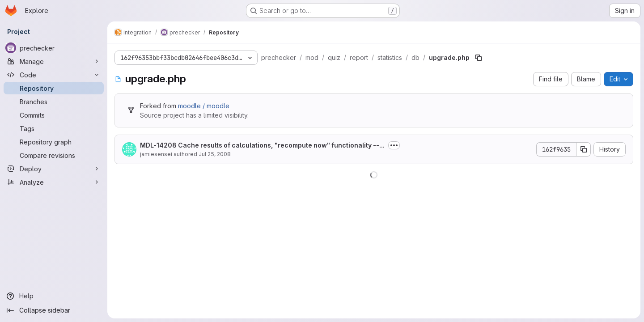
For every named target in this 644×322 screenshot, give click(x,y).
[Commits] (54, 115)
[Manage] (54, 61)
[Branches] (54, 102)
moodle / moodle (204, 106)
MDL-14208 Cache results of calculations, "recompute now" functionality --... (262, 145)
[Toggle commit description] (394, 145)
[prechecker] (54, 48)
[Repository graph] (54, 142)
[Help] (54, 296)
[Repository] (54, 88)
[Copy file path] (479, 58)
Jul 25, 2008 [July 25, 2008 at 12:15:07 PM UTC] (215, 154)
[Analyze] (54, 182)
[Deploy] (54, 169)
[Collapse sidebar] (54, 310)
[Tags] (54, 128)
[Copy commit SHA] (584, 149)
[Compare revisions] (54, 155)
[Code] (54, 75)
